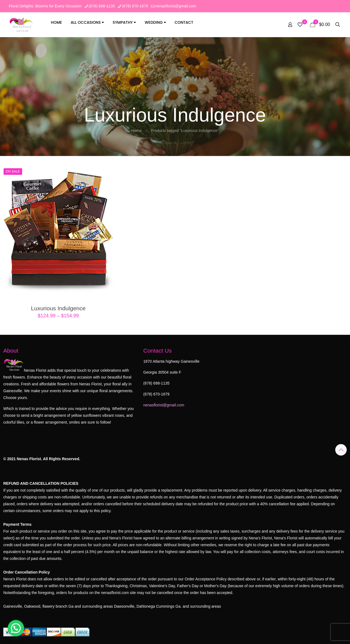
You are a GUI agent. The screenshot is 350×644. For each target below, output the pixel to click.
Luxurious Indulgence (58, 308)
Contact (184, 22)
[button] (16, 628)
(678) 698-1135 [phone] (102, 6)
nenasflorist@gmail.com (164, 405)
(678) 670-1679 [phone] (135, 6)
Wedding (155, 22)
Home (56, 22)
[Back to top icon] (341, 450)
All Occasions (87, 22)
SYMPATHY (124, 22)
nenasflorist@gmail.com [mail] (176, 6)
